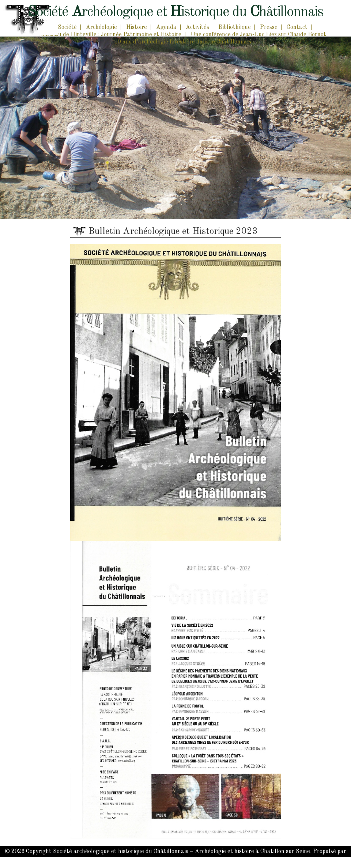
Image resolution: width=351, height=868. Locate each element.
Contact (297, 27)
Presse (269, 27)
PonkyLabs (193, 863)
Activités (197, 27)
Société (67, 27)
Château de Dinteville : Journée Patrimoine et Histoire (110, 35)
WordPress (157, 863)
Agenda (166, 27)
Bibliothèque (235, 27)
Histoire (137, 27)
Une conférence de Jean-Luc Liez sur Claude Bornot (258, 35)
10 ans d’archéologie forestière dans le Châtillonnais (183, 42)
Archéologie (101, 27)
